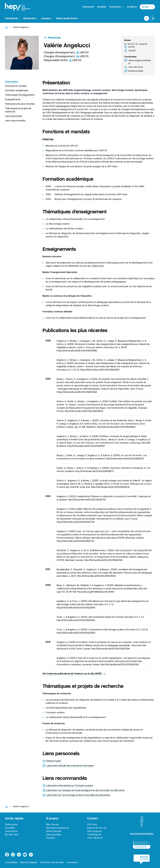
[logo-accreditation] (142, 845)
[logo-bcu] (142, 859)
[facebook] (7, 855)
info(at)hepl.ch (94, 835)
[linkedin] (19, 855)
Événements (88, 7)
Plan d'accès (52, 824)
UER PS (82, 56)
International (11, 831)
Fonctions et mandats (16, 86)
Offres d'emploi (54, 831)
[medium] (25, 855)
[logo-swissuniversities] (142, 834)
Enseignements (13, 99)
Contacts (51, 838)
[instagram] (13, 855)
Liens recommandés (15, 121)
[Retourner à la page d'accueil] (6, 27)
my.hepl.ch (132, 7)
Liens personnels (13, 116)
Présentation (12, 82)
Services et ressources (58, 828)
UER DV (82, 52)
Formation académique (17, 90)
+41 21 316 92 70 (95, 838)
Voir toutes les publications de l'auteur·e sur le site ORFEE (74, 674)
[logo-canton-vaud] (142, 822)
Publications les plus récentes (20, 104)
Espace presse (54, 835)
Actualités (102, 7)
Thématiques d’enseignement (20, 95)
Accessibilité (11, 862)
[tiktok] (31, 855)
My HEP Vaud (12, 835)
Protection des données (52, 862)
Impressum (72, 862)
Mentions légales (29, 862)
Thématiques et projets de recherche (18, 110)
